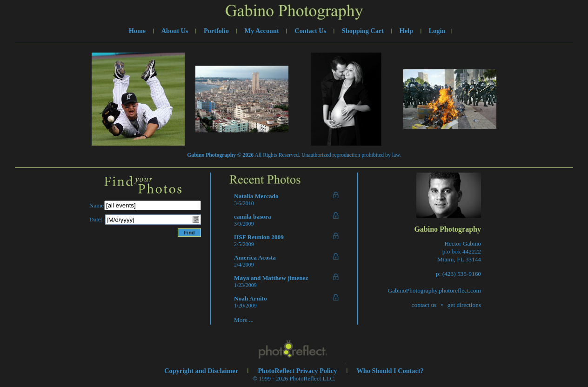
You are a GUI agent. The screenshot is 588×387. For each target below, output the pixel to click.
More (241, 320)
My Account (262, 31)
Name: (97, 205)
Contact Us (310, 31)
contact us (424, 305)
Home (137, 31)
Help (406, 31)
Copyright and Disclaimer (202, 371)
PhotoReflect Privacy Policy (297, 371)
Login (437, 31)
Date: (96, 219)
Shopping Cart (363, 31)
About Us (175, 31)
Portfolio (216, 31)
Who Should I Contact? (390, 371)
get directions (464, 305)
